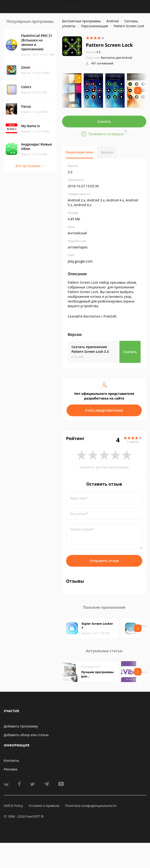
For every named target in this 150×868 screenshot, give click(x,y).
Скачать (104, 121)
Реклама (10, 769)
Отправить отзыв (104, 561)
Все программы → (30, 166)
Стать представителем (104, 410)
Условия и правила (44, 806)
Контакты (11, 760)
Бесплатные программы (81, 21)
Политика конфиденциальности (91, 806)
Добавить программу (21, 726)
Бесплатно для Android (116, 58)
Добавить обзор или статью (26, 735)
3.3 (93, 52)
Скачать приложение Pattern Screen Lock (90, 349)
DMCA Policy (13, 806)
